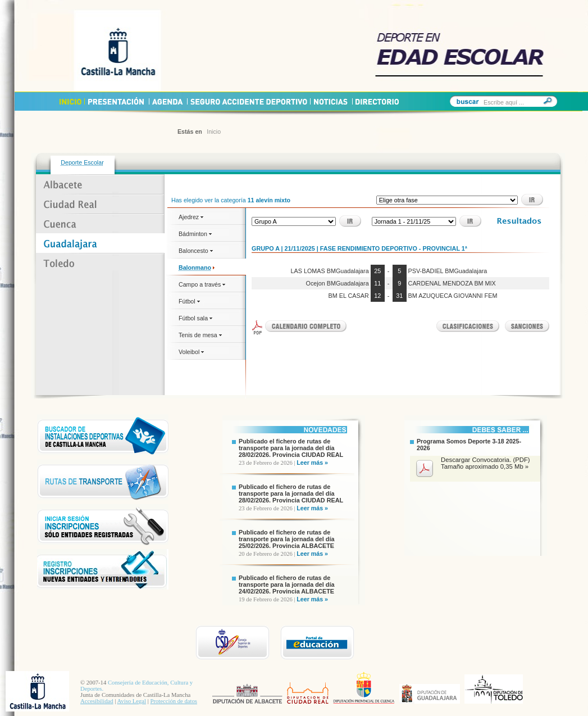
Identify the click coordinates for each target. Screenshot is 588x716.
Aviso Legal (131, 701)
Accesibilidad (97, 701)
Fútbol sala (195, 318)
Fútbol (189, 301)
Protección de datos (174, 701)
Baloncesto (196, 251)
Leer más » (312, 463)
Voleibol (191, 352)
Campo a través (202, 284)
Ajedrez (191, 217)
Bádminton (195, 234)
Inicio (214, 132)
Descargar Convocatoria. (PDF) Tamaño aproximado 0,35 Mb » (486, 463)
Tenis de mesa (200, 335)
